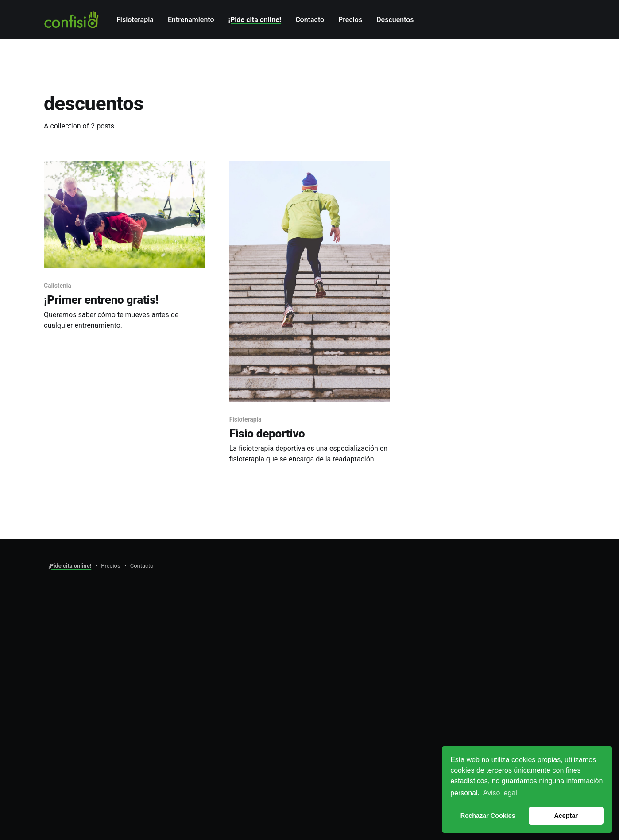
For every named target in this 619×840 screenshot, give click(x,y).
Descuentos (395, 20)
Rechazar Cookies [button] (488, 816)
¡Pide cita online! (255, 20)
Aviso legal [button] (500, 793)
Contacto (310, 20)
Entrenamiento (191, 20)
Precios (350, 20)
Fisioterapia (135, 20)
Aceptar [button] (566, 816)
